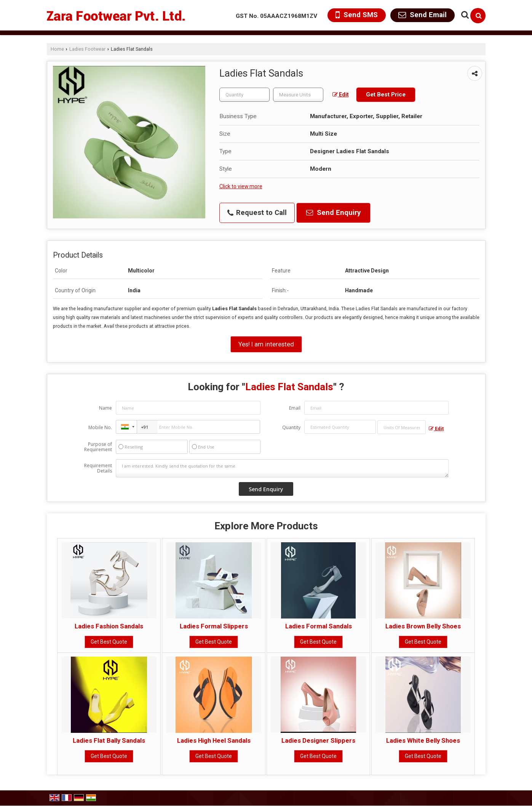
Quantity (291, 427)
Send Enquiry (333, 213)
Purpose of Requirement (98, 447)
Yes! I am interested (266, 344)
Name (105, 408)
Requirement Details (98, 468)
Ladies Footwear (87, 49)
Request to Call (257, 213)
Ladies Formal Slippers (214, 626)
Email (295, 408)
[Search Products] (464, 15)
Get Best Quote (109, 642)
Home (57, 49)
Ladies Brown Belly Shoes (423, 626)
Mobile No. (100, 427)
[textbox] (298, 95)
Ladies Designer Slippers (318, 740)
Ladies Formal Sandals (319, 626)
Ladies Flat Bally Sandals (109, 740)
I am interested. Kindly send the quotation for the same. (282, 468)
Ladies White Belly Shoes (423, 740)
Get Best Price (386, 95)
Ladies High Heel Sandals (214, 740)
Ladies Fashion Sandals (109, 626)
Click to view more (241, 186)
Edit (341, 95)
